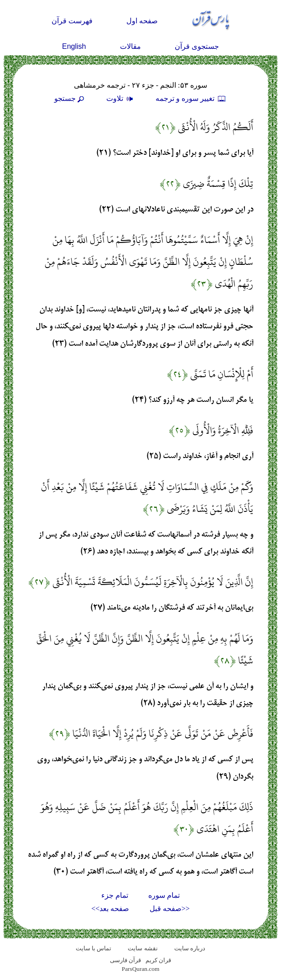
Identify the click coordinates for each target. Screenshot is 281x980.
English (74, 46)
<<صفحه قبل (170, 909)
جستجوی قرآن (197, 46)
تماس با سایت (94, 948)
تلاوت (121, 98)
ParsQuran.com (141, 969)
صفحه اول (142, 21)
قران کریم (158, 960)
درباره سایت (190, 948)
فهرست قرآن (72, 21)
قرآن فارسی (125, 960)
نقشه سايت (143, 948)
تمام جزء (115, 895)
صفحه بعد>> (110, 909)
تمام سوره (164, 895)
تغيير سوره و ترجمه (191, 98)
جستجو (70, 98)
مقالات (130, 46)
